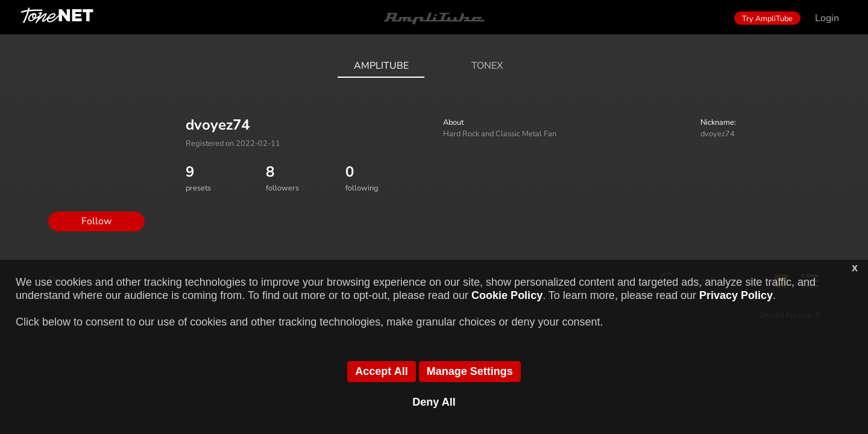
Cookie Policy (507, 295)
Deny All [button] (434, 402)
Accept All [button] (381, 371)
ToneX (487, 66)
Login (827, 18)
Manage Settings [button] (470, 371)
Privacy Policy (736, 295)
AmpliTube (381, 66)
